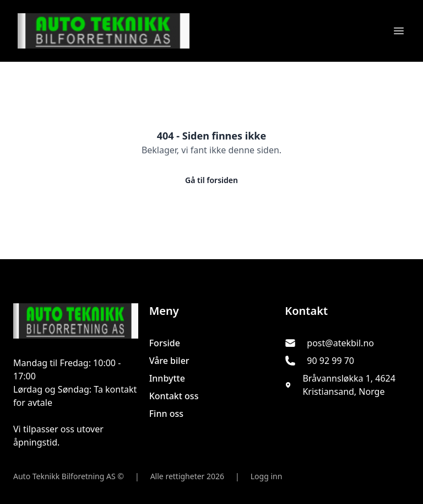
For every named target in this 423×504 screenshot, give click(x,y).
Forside (165, 343)
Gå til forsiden (211, 180)
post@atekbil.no (340, 343)
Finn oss (166, 414)
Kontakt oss (174, 396)
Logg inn (267, 476)
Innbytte (167, 378)
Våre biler (169, 361)
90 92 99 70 (330, 361)
